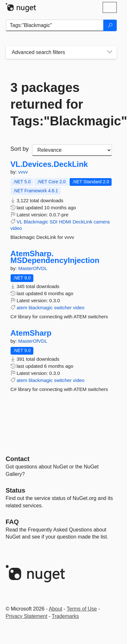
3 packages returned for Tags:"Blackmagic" (61, 104)
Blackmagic (36, 222)
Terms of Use (82, 609)
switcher (63, 308)
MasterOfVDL (33, 268)
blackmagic (41, 308)
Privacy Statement (27, 616)
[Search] (110, 25)
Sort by (20, 149)
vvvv (23, 172)
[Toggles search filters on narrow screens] (110, 52)
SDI (54, 222)
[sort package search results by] (72, 150)
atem (22, 308)
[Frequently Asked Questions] (12, 522)
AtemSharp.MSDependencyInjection (55, 257)
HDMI (65, 222)
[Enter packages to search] (55, 25)
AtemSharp (31, 333)
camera (102, 222)
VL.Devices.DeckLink (49, 164)
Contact (18, 459)
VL (20, 222)
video (16, 228)
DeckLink (82, 222)
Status (16, 490)
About (55, 609)
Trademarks (65, 616)
